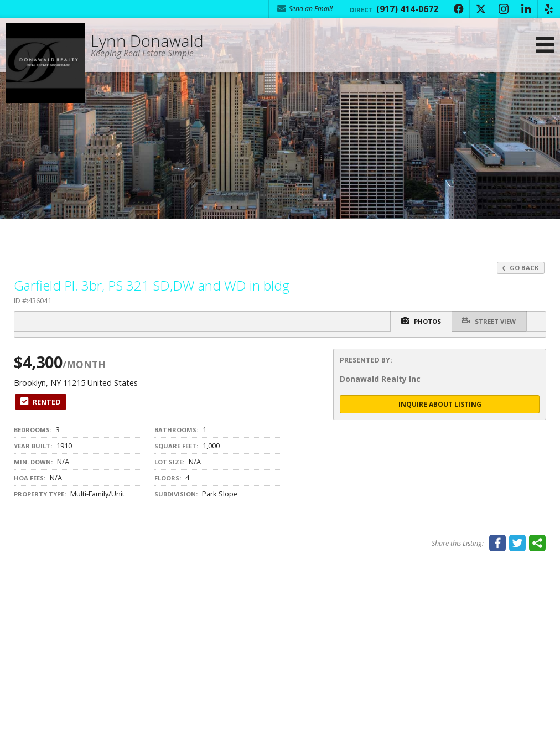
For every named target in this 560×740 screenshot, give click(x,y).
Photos (419, 321)
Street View (488, 321)
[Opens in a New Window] (458, 9)
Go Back (521, 268)
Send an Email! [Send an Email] (305, 9)
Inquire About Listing (440, 404)
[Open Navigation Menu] (545, 46)
